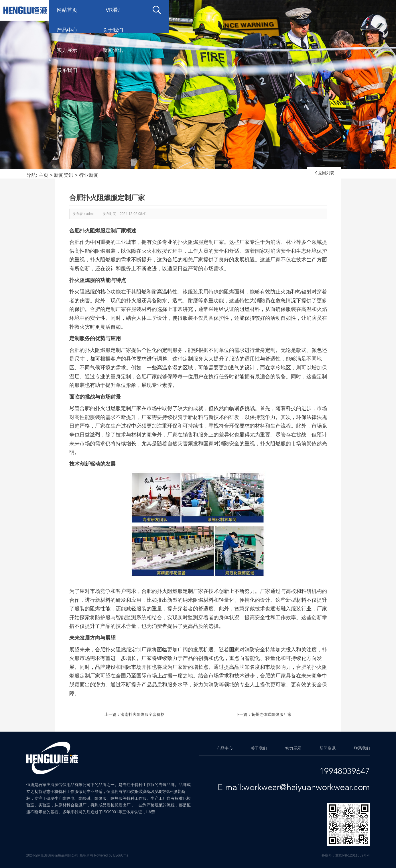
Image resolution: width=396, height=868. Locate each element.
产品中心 (159, 10)
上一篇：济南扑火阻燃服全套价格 (135, 714)
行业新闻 (89, 175)
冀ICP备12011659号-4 (352, 855)
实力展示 (251, 10)
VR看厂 (115, 10)
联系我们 (342, 10)
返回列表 (324, 173)
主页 (44, 175)
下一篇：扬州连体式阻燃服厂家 (263, 714)
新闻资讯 (296, 10)
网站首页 (67, 10)
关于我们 (205, 10)
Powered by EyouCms (111, 855)
